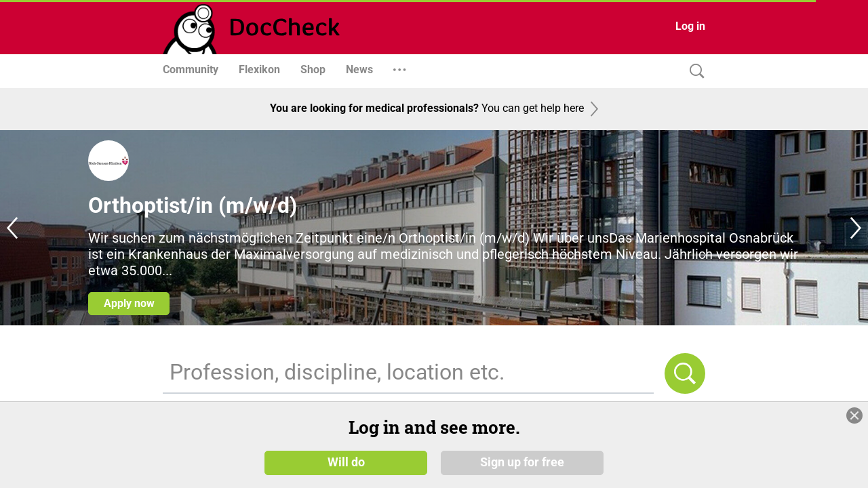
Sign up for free (522, 472)
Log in (690, 26)
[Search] (694, 72)
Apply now (129, 303)
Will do (346, 472)
